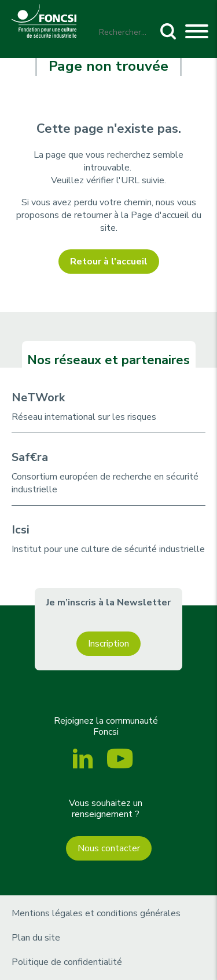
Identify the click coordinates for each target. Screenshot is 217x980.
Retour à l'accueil (109, 262)
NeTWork (38, 398)
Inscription (108, 644)
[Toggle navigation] (197, 33)
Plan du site (36, 938)
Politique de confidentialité (67, 962)
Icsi (21, 530)
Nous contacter (109, 848)
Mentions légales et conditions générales (96, 913)
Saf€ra (30, 457)
